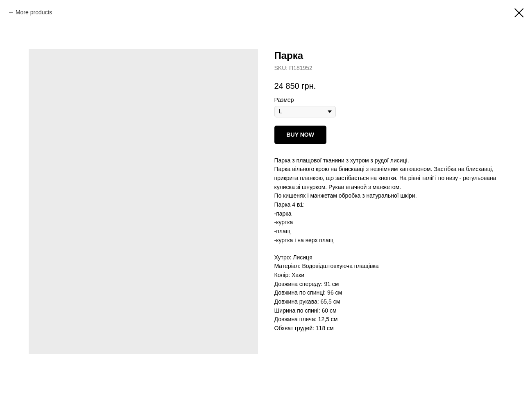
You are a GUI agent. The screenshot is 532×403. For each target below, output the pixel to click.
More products (34, 12)
